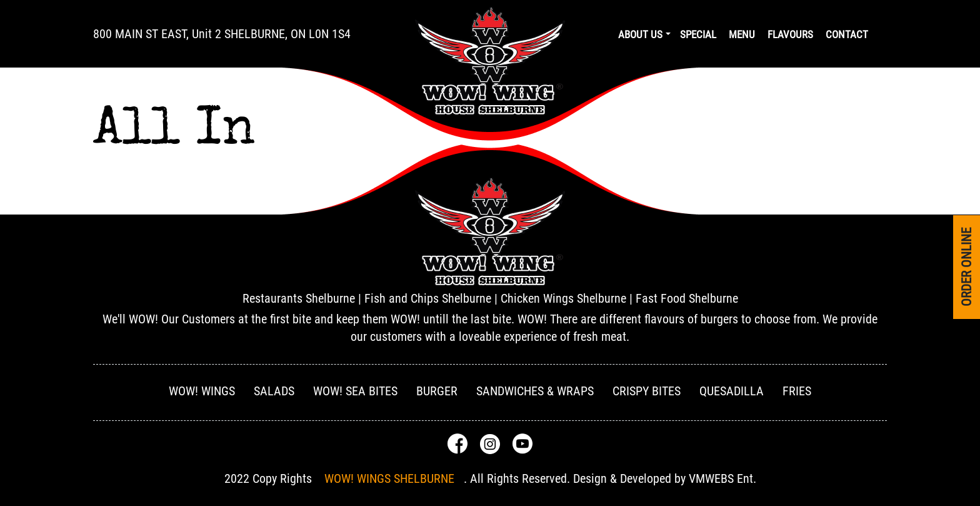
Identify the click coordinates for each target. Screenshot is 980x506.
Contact (847, 34)
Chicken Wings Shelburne (563, 298)
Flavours (790, 34)
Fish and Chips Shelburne (428, 298)
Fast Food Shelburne (687, 298)
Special (698, 34)
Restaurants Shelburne (299, 298)
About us (640, 34)
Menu (742, 34)
